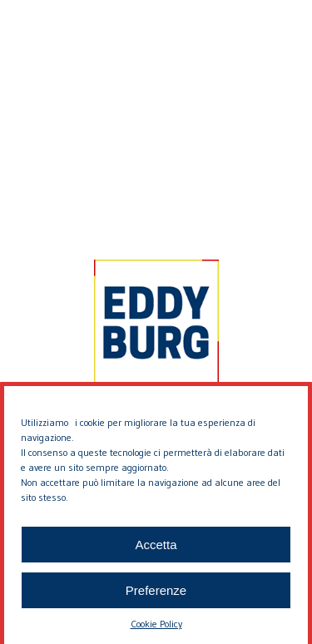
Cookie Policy (156, 630)
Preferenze (156, 597)
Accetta (156, 551)
